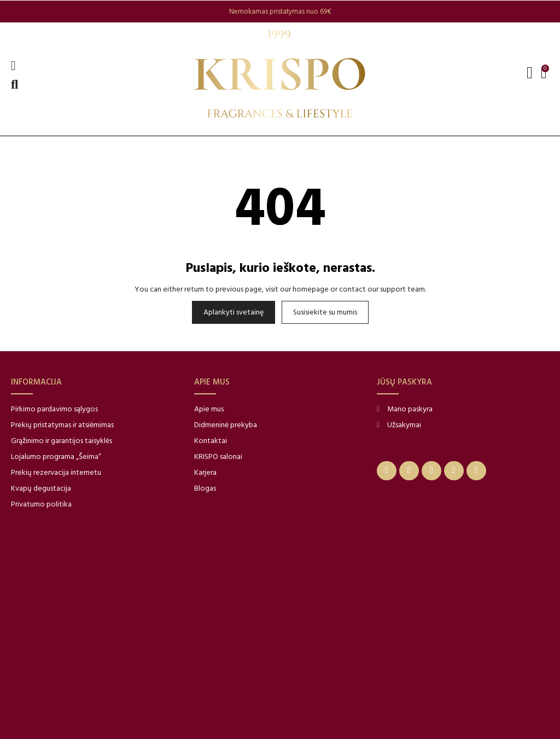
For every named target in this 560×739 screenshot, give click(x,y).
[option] (280, 11)
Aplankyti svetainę (234, 312)
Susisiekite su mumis (325, 312)
